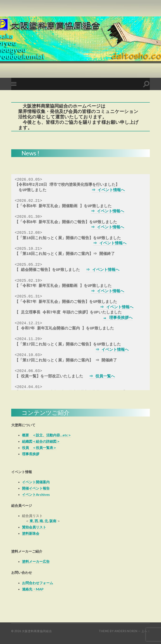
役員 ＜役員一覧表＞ (39, 448)
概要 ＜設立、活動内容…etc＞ (47, 435)
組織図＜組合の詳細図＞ (41, 441)
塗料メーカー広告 (36, 561)
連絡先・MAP (33, 589)
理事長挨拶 (31, 454)
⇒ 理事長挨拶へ (118, 318)
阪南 (53, 521)
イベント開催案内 (36, 482)
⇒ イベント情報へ (109, 190)
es (48, 494)
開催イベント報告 (36, 488)
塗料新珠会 (31, 533)
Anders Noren (126, 631)
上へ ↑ (145, 631)
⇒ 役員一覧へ (102, 376)
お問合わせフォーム (38, 583)
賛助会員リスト (34, 527)
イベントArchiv (34, 494)
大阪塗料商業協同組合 (37, 631)
